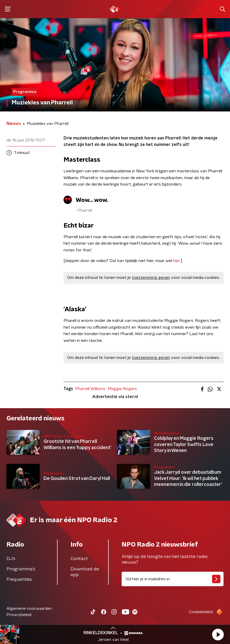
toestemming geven (151, 278)
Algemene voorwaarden (29, 608)
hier (176, 261)
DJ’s (11, 559)
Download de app (85, 572)
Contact (79, 559)
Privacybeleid (19, 615)
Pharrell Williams (90, 389)
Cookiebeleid (201, 612)
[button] (218, 634)
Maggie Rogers (122, 389)
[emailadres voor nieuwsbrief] (173, 579)
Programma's (21, 569)
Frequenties (19, 579)
